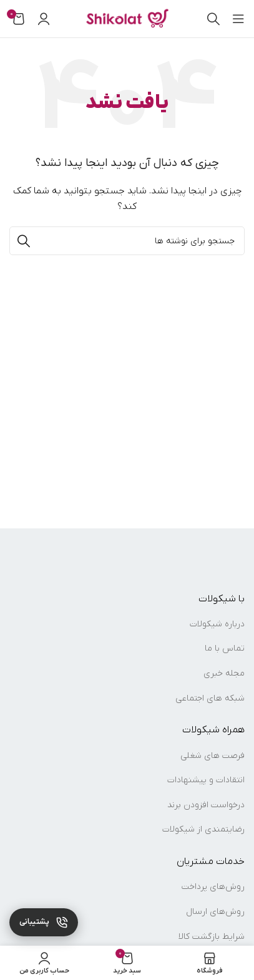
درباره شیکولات (217, 624)
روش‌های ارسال (215, 912)
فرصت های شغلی (212, 756)
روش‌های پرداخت (213, 887)
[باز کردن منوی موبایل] (238, 19)
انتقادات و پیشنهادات (206, 780)
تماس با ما (225, 648)
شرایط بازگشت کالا (212, 937)
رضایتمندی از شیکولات (203, 829)
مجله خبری (224, 673)
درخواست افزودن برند (206, 805)
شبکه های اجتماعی (210, 698)
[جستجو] (213, 19)
